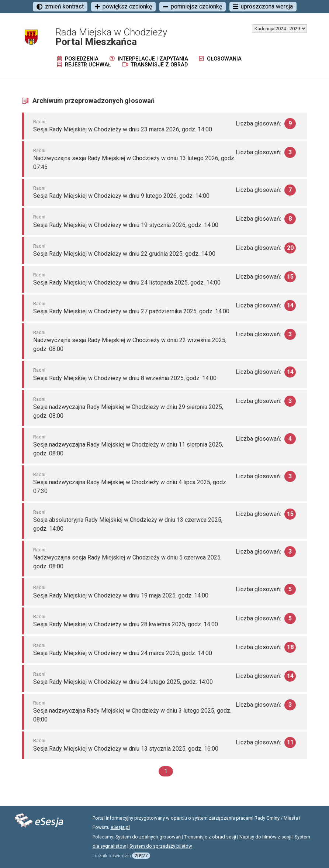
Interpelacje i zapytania (149, 59)
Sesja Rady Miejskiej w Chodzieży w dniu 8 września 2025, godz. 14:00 (125, 378)
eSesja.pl (120, 827)
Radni (39, 122)
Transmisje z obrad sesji (210, 837)
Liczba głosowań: (266, 124)
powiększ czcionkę (123, 6)
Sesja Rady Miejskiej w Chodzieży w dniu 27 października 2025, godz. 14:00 (131, 311)
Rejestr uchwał (84, 65)
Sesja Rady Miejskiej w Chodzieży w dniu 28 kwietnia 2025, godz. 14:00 (126, 624)
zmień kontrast (60, 6)
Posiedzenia (78, 59)
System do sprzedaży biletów (161, 846)
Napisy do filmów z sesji (265, 837)
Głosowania (220, 59)
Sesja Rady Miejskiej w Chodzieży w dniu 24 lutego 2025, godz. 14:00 (123, 682)
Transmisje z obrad (155, 65)
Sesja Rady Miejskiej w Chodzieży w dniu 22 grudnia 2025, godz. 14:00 (124, 254)
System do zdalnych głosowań (148, 837)
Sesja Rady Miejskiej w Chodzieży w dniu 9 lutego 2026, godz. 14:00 (121, 196)
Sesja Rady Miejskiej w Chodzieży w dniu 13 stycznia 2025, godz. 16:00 (126, 749)
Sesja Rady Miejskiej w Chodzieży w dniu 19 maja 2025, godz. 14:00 (121, 595)
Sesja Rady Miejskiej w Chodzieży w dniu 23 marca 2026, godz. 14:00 (123, 129)
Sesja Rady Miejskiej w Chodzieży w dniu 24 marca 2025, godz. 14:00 (123, 653)
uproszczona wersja (263, 6)
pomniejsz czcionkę (193, 6)
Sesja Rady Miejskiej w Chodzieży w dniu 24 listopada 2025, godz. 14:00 (127, 283)
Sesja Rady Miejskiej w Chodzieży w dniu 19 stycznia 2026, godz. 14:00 (126, 225)
